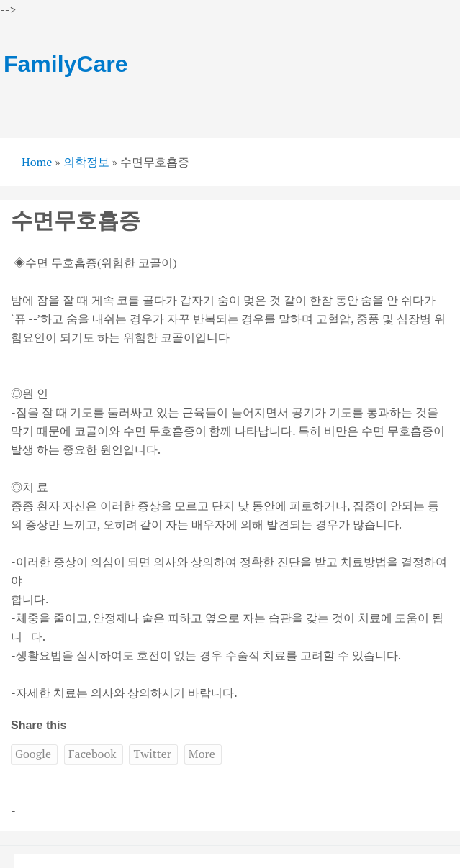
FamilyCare (66, 64)
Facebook (93, 754)
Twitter (152, 754)
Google (33, 754)
